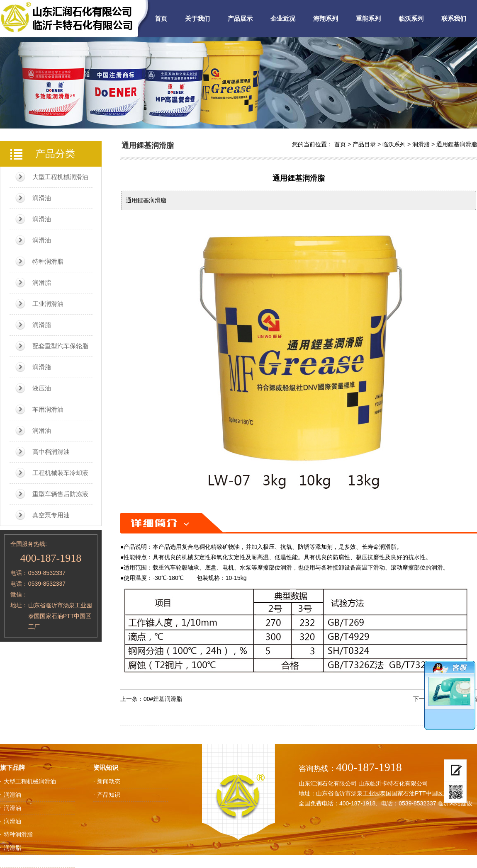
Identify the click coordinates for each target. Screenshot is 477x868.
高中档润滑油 (51, 452)
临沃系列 (411, 18)
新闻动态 (109, 781)
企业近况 (283, 18)
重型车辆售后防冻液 (60, 494)
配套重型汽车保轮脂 (60, 346)
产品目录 (364, 144)
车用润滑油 (48, 409)
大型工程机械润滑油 (60, 177)
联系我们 (454, 18)
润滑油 (42, 198)
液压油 (42, 388)
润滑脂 (42, 282)
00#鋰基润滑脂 (163, 699)
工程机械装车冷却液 (60, 473)
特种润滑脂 (48, 261)
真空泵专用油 (51, 515)
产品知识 (109, 795)
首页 (161, 18)
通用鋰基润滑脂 (457, 144)
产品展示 (240, 18)
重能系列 (368, 18)
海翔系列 (326, 18)
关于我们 (197, 18)
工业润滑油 (48, 304)
